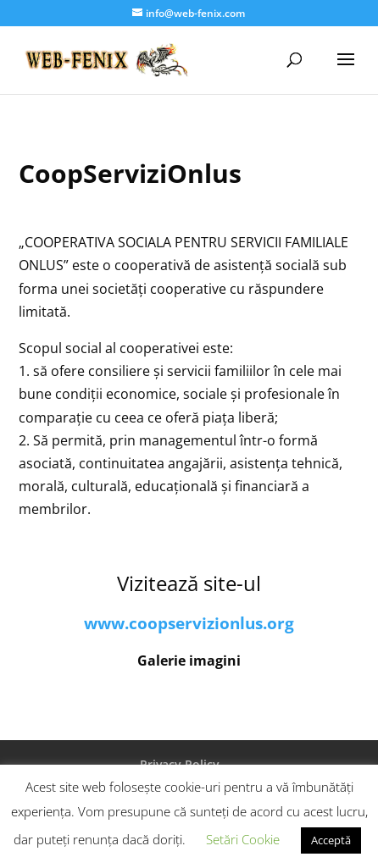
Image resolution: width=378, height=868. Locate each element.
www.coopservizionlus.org (189, 623)
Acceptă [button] (331, 840)
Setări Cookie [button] (243, 839)
